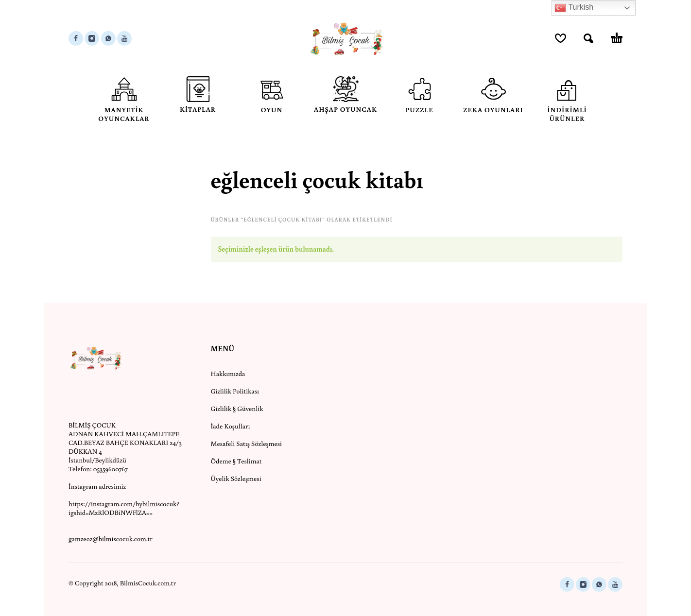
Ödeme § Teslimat (236, 461)
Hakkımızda (228, 374)
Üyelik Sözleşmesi (236, 479)
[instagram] (92, 38)
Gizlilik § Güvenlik (237, 409)
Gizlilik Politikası (235, 391)
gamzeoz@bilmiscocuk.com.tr (111, 539)
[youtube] (124, 38)
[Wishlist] (561, 38)
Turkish (574, 8)
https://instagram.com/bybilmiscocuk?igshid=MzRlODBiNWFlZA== (124, 508)
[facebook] (76, 38)
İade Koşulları (231, 426)
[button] (588, 38)
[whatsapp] (108, 38)
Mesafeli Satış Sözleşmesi (247, 444)
